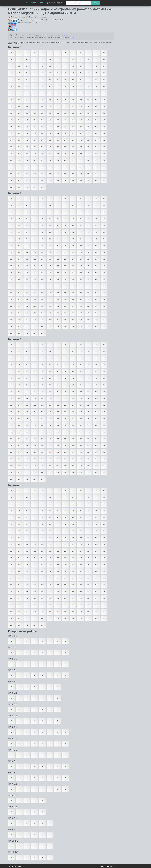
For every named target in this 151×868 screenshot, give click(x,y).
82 (34, 93)
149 (50, 127)
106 (19, 106)
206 (89, 154)
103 (96, 100)
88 (81, 93)
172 (27, 140)
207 (96, 154)
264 (35, 187)
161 (42, 133)
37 (88, 66)
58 (50, 80)
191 (73, 147)
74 (73, 86)
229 (65, 167)
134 (35, 120)
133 (27, 120)
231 (81, 167)
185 (27, 147)
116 (96, 106)
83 (42, 93)
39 (104, 66)
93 (19, 100)
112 (65, 106)
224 (27, 167)
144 (11, 127)
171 (19, 140)
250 (27, 180)
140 (81, 120)
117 (104, 106)
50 (88, 73)
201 (50, 154)
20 (58, 59)
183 (11, 147)
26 (104, 59)
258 (89, 180)
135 (42, 120)
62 (81, 80)
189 (58, 147)
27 (11, 66)
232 (89, 167)
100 (73, 100)
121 (35, 113)
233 (96, 167)
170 (11, 140)
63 (88, 80)
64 (96, 80)
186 (35, 147)
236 (19, 174)
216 (65, 160)
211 (27, 160)
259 (96, 180)
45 (50, 73)
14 (11, 59)
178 (73, 140)
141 (89, 120)
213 (42, 160)
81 (27, 93)
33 (58, 66)
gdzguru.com (34, 2)
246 (96, 174)
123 (50, 113)
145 (19, 127)
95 (34, 100)
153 (81, 127)
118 (11, 113)
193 (89, 147)
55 (27, 80)
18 (42, 59)
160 (35, 133)
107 (27, 106)
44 (42, 73)
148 (42, 127)
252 (42, 180)
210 (19, 160)
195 (104, 147)
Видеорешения (50, 3)
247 (104, 174)
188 (50, 147)
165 (73, 133)
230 (73, 167)
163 (58, 133)
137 (58, 120)
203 (65, 154)
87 (73, 93)
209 (11, 160)
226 (42, 167)
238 (35, 174)
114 (81, 106)
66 (11, 86)
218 (81, 160)
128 (89, 113)
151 (65, 127)
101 (81, 100)
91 (104, 93)
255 (65, 180)
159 (27, 133)
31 (42, 66)
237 (27, 174)
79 (11, 93)
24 (88, 59)
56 (34, 80)
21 (65, 59)
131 (11, 120)
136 (50, 120)
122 (42, 113)
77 (96, 86)
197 (19, 154)
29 (27, 66)
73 (65, 86)
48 (73, 73)
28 (19, 66)
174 (42, 140)
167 (89, 133)
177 (65, 140)
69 (34, 86)
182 (104, 140)
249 (19, 180)
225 (35, 167)
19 (50, 59)
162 (50, 133)
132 (19, 120)
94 (27, 100)
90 (96, 93)
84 (50, 93)
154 (89, 127)
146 (27, 127)
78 (104, 86)
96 (42, 100)
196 (11, 154)
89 (88, 93)
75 (81, 86)
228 (58, 167)
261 (11, 187)
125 (65, 113)
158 (19, 133)
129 (96, 113)
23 (81, 59)
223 (19, 167)
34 (65, 66)
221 (104, 160)
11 (88, 53)
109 (42, 106)
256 (73, 180)
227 (50, 167)
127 (81, 113)
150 (58, 127)
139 (73, 120)
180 (89, 140)
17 (34, 59)
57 (42, 80)
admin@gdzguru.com (108, 866)
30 (34, 66)
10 (81, 53)
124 (58, 113)
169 (104, 133)
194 (96, 147)
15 (19, 59)
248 (11, 180)
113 (73, 106)
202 (58, 154)
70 (42, 86)
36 (81, 66)
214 (50, 160)
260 (104, 180)
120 (27, 113)
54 (19, 80)
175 (50, 140)
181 (96, 140)
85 (58, 93)
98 (58, 100)
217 (73, 160)
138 (65, 120)
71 (50, 86)
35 (73, 66)
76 (88, 86)
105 (11, 106)
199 (35, 154)
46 (58, 73)
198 (27, 154)
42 (27, 73)
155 (96, 127)
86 (65, 93)
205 (81, 154)
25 (96, 59)
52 (104, 73)
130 (104, 113)
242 (65, 174)
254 (58, 180)
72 (58, 86)
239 (42, 174)
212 (35, 160)
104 (104, 100)
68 (27, 86)
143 (104, 120)
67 (19, 86)
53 (11, 80)
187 (42, 147)
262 (19, 187)
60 (65, 80)
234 (104, 167)
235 (11, 174)
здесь (65, 35)
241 (58, 174)
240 (50, 174)
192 (81, 147)
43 (34, 73)
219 (89, 160)
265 (42, 187)
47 (65, 73)
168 (96, 133)
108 (35, 106)
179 (81, 140)
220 (96, 160)
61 (73, 80)
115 (89, 106)
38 (96, 66)
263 (27, 187)
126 (73, 113)
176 (58, 140)
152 (73, 127)
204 (73, 154)
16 (27, 59)
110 (50, 106)
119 (19, 113)
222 (11, 167)
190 (65, 147)
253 (50, 180)
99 (65, 100)
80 (19, 93)
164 (65, 133)
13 (104, 53)
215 (58, 160)
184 (19, 147)
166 (81, 133)
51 (96, 73)
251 (35, 180)
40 (11, 73)
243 (73, 174)
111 (58, 106)
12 (96, 53)
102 (89, 100)
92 (11, 100)
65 (104, 80)
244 (81, 174)
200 (42, 154)
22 (73, 59)
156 (104, 127)
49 (81, 73)
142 (96, 120)
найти (95, 3)
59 (58, 80)
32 (50, 66)
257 (81, 180)
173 (35, 140)
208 (104, 154)
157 (11, 133)
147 (35, 127)
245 (89, 174)
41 (19, 73)
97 (50, 100)
